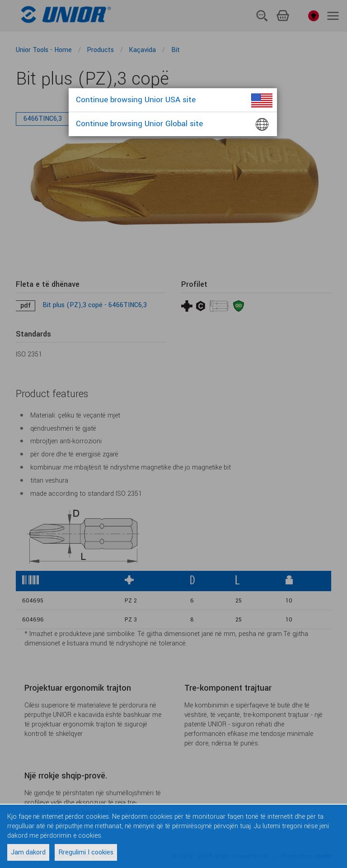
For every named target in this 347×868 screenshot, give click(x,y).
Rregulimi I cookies (86, 852)
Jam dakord (28, 852)
